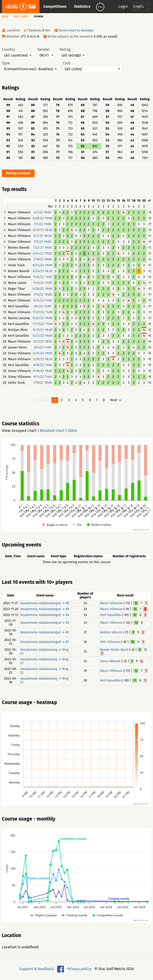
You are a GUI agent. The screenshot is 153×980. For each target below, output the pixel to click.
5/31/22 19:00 (43, 353)
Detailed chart (52, 431)
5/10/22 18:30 (43, 359)
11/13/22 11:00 (43, 324)
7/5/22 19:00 (43, 224)
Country (18, 53)
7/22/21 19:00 (43, 248)
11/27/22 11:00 (43, 312)
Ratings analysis (18, 173)
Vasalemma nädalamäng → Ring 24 (44, 652)
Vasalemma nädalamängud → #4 (45, 615)
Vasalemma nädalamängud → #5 (45, 609)
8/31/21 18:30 (43, 230)
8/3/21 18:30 (43, 236)
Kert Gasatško (111, 615)
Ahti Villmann (110, 642)
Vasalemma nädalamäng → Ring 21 (44, 680)
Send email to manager (76, 30)
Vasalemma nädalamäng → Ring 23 (44, 661)
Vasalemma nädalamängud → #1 (45, 642)
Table (72, 431)
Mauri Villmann (111, 603)
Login (123, 6)
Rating (73, 53)
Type (30, 67)
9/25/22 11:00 (43, 300)
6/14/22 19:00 (43, 254)
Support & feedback (37, 969)
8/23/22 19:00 (43, 265)
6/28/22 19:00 (43, 218)
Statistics (82, 6)
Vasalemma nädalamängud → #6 (45, 603)
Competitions (55, 6)
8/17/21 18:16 (43, 342)
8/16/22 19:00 (43, 371)
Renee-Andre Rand (114, 650)
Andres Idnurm (111, 632)
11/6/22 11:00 (43, 277)
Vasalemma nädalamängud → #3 (45, 623)
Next (114, 400)
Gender (47, 53)
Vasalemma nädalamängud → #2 (45, 632)
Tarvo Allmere (110, 661)
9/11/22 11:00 (43, 377)
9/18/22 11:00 (43, 365)
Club (92, 67)
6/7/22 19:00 (43, 212)
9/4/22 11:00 (43, 306)
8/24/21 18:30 (43, 271)
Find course (21, 17)
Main (5, 17)
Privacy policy (79, 969)
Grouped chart (24, 431)
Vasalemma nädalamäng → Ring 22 (44, 671)
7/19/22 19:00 (43, 259)
